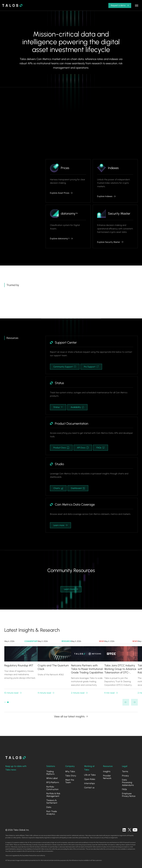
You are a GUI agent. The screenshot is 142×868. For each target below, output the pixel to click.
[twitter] (130, 830)
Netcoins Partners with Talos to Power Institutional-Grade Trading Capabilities (87, 669)
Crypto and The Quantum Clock (53, 667)
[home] (12, 5)
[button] (120, 5)
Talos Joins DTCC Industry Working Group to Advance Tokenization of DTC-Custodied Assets (120, 669)
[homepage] (16, 758)
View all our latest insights (69, 716)
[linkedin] (124, 830)
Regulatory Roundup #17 (19, 666)
